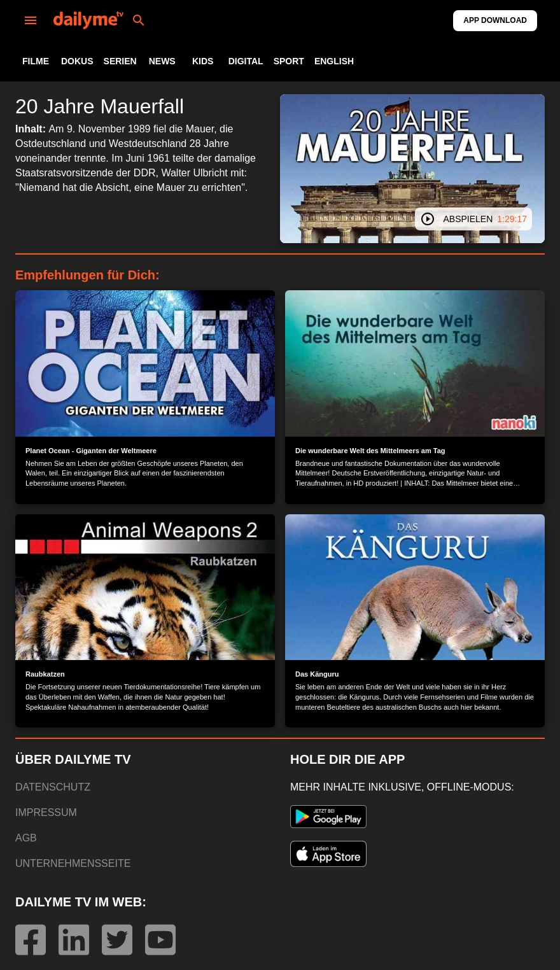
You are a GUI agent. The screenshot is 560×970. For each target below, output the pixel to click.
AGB (26, 838)
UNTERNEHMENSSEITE (73, 863)
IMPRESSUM (46, 812)
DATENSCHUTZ (53, 787)
